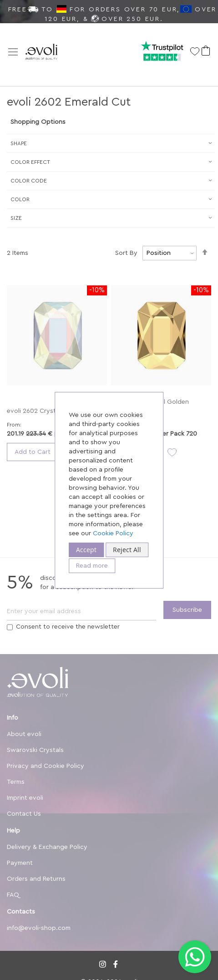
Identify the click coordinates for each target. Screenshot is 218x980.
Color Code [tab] (29, 181)
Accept (86, 550)
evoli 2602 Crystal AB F (41, 411)
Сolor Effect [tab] (30, 162)
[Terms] (10, 627)
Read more (92, 566)
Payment (20, 863)
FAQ (13, 895)
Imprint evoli (25, 798)
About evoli (24, 734)
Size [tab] (16, 218)
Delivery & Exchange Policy (47, 847)
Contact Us (24, 814)
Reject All (127, 550)
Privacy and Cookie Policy (46, 766)
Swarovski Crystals (35, 750)
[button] (170, 452)
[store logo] (52, 55)
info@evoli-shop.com (39, 928)
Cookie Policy (113, 533)
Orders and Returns (36, 879)
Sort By (126, 253)
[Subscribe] (187, 610)
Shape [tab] (19, 143)
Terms (16, 782)
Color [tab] (20, 199)
